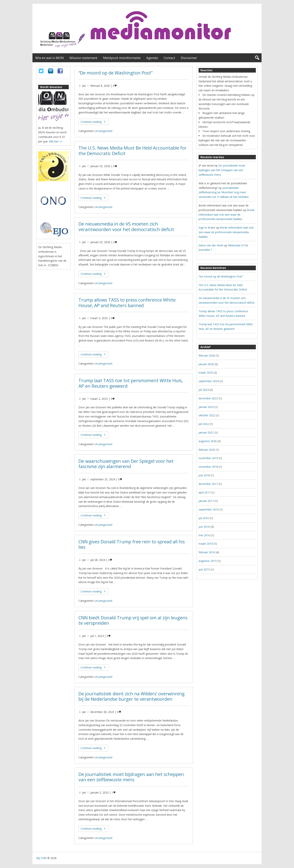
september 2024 (209, 381)
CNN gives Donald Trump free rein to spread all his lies (132, 544)
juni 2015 (204, 569)
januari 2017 (206, 501)
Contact (169, 58)
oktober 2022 (207, 415)
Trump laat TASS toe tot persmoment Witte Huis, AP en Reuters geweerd (131, 383)
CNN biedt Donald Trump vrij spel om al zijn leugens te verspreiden (133, 620)
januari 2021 (206, 432)
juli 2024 (204, 390)
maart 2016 (206, 544)
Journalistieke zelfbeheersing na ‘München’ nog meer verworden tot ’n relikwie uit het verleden (224, 192)
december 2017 (208, 484)
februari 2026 (207, 356)
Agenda (152, 58)
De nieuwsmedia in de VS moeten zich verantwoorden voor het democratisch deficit (126, 227)
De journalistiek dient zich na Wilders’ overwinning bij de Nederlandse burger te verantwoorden (132, 696)
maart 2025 (206, 373)
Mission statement (83, 58)
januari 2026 (206, 364)
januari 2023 (206, 407)
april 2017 (205, 492)
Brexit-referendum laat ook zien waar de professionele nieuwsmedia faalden (227, 215)
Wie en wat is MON (50, 58)
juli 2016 (204, 518)
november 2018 (208, 467)
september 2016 (209, 509)
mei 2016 (204, 535)
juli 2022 (204, 424)
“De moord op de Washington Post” (115, 73)
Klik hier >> (56, 141)
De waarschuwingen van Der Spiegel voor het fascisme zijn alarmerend (126, 464)
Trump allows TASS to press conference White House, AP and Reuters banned (127, 303)
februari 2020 (207, 450)
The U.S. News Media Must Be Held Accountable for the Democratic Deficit (132, 151)
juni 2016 (204, 527)
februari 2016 (207, 552)
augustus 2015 (208, 561)
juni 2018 (204, 475)
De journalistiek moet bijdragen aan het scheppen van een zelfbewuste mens (131, 777)
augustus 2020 (208, 441)
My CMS (41, 858)
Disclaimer (189, 58)
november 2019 (208, 458)
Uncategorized (103, 131)
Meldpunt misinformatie (122, 58)
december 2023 (208, 398)
